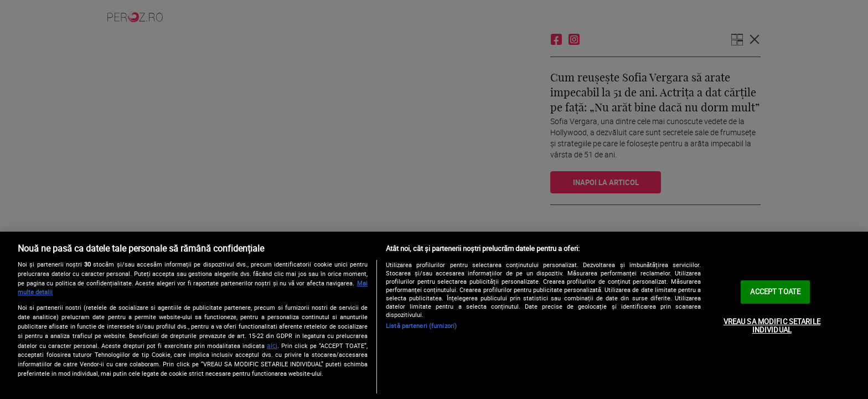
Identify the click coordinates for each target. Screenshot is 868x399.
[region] (434, 315)
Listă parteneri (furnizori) (421, 326)
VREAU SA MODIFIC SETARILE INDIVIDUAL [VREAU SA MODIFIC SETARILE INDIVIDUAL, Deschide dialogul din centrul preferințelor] (772, 326)
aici (272, 346)
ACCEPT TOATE (775, 291)
